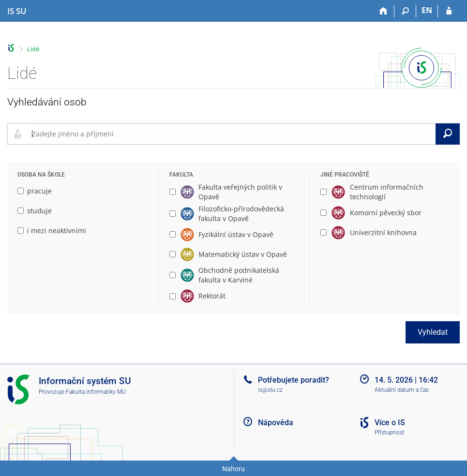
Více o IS (390, 423)
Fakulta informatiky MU (96, 392)
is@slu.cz (270, 390)
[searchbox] (232, 134)
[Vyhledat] (448, 134)
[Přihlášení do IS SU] (449, 11)
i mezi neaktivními (52, 231)
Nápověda (276, 423)
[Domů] (384, 11)
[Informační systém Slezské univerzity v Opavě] (17, 11)
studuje (35, 211)
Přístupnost (390, 432)
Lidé (33, 49)
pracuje (35, 191)
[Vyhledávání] (405, 11)
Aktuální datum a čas (402, 390)
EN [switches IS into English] (427, 10)
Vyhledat (433, 332)
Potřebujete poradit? (294, 380)
